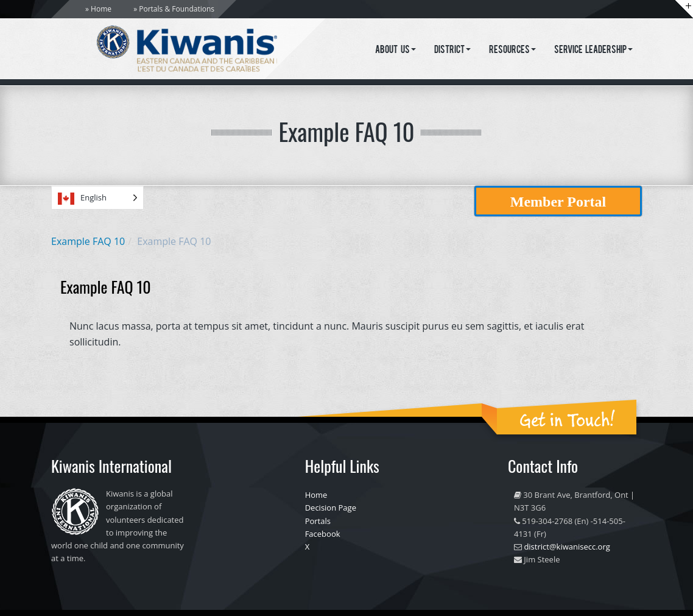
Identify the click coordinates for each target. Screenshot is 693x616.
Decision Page (331, 508)
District (452, 51)
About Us (396, 51)
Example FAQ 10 (88, 241)
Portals (318, 521)
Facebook (323, 534)
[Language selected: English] (97, 198)
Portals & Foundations (177, 9)
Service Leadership (594, 51)
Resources (512, 51)
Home (101, 9)
